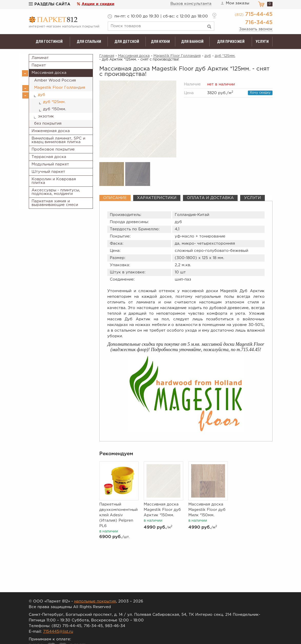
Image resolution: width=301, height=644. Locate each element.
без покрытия (48, 123)
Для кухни (160, 42)
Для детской (127, 42)
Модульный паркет (50, 164)
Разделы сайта (50, 4)
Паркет (39, 65)
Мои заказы (235, 3)
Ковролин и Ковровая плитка (54, 181)
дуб (42, 95)
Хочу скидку (260, 93)
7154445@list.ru (58, 632)
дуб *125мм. (54, 102)
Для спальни (89, 42)
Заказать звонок (256, 29)
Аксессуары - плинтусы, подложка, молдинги (56, 192)
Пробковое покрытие (53, 149)
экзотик (46, 116)
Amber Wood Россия (55, 80)
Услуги (262, 42)
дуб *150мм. (55, 109)
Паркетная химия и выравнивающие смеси (55, 203)
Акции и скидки (98, 4)
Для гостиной (49, 42)
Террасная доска (49, 157)
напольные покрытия (95, 601)
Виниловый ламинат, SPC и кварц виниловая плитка (58, 140)
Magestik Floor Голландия (60, 88)
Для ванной (192, 42)
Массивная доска (49, 73)
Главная (107, 56)
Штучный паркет (48, 172)
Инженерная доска (51, 131)
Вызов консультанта (191, 4)
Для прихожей (231, 42)
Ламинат (40, 58)
